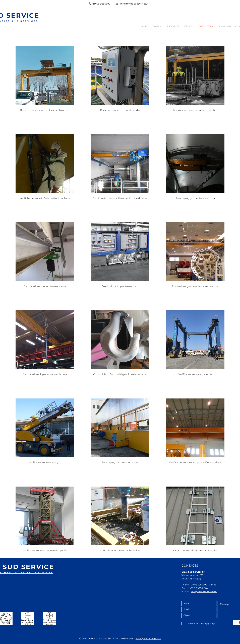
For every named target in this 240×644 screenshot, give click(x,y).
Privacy (140, 638)
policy (157, 638)
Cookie (150, 638)
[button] (157, 26)
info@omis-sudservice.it (134, 4)
